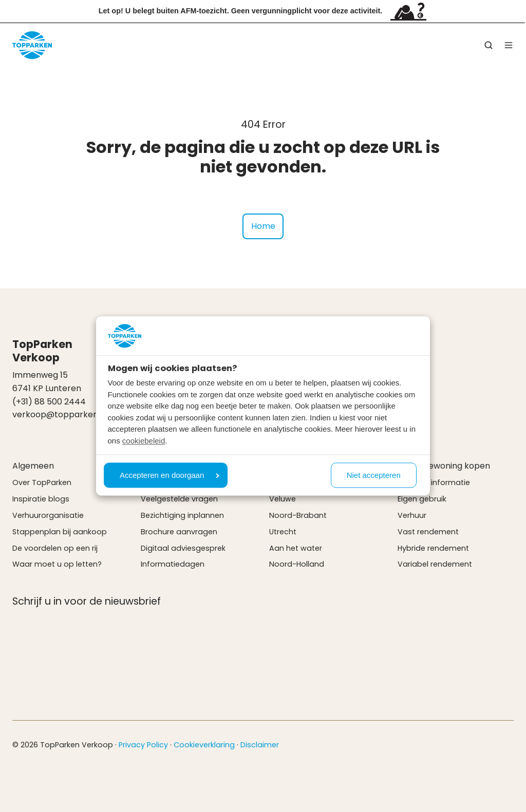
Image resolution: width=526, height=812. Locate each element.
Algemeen (33, 466)
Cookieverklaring (204, 745)
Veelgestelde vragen (179, 499)
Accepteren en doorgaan (170, 476)
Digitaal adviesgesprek (183, 548)
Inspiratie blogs (41, 499)
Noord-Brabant (298, 515)
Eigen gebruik (422, 499)
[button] (489, 45)
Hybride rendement (433, 548)
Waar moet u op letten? (57, 564)
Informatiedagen (173, 564)
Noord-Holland (297, 564)
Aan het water (296, 548)
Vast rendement (428, 532)
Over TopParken (42, 482)
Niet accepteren (374, 476)
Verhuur (412, 515)
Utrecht (283, 532)
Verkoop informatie (434, 482)
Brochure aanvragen (179, 532)
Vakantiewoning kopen (444, 466)
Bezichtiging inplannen (182, 515)
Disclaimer (260, 745)
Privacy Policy (143, 745)
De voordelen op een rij (55, 548)
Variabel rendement (435, 564)
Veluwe (283, 499)
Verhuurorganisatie (48, 515)
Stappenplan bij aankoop (60, 532)
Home (263, 226)
